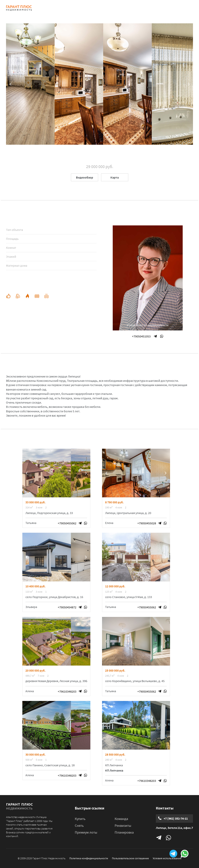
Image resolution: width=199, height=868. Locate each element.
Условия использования (167, 858)
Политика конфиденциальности (89, 858)
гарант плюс (19, 806)
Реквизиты (123, 826)
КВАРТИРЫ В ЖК (104, 8)
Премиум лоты (86, 832)
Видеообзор (85, 177)
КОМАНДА (129, 8)
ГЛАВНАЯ (48, 8)
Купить (80, 819)
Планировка (124, 832)
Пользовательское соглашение (130, 858)
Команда (121, 819)
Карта (115, 177)
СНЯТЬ (81, 8)
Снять (79, 826)
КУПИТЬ (65, 8)
